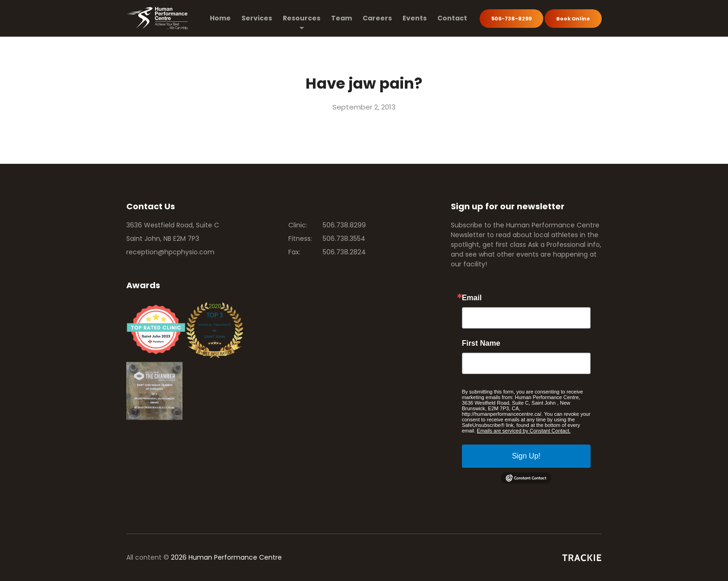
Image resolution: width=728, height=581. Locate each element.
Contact (452, 18)
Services (257, 18)
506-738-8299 (511, 19)
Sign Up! (526, 456)
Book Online (573, 19)
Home (220, 18)
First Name (481, 343)
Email (472, 298)
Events (415, 18)
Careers (377, 18)
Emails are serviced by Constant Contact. (524, 431)
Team (341, 18)
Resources (302, 18)
